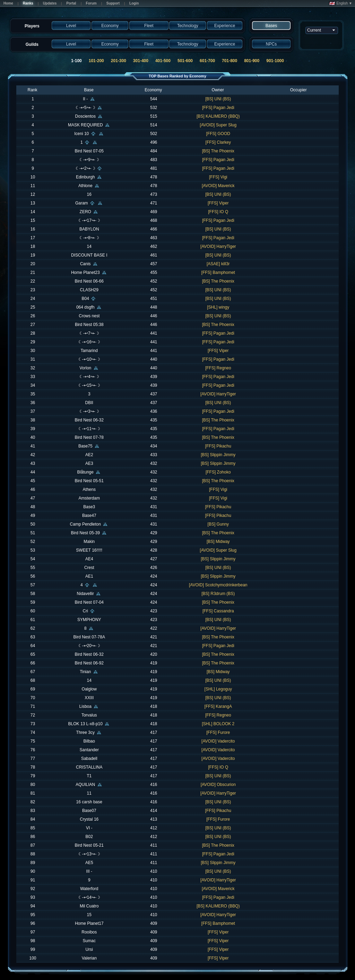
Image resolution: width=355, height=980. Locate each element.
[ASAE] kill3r (218, 264)
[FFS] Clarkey (218, 142)
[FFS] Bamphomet (218, 273)
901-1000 (275, 61)
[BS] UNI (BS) (218, 99)
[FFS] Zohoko (218, 472)
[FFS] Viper (218, 203)
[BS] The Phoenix (218, 151)
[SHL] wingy (218, 307)
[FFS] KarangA (218, 706)
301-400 (141, 61)
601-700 (207, 61)
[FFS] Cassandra (218, 611)
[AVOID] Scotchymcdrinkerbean (218, 585)
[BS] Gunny (218, 524)
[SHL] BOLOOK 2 (218, 724)
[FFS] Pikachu (218, 446)
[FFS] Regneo (218, 368)
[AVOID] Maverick (218, 186)
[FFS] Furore (218, 732)
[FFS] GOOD (218, 134)
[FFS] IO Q (218, 212)
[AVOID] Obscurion (218, 785)
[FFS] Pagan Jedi (218, 108)
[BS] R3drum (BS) (218, 594)
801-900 (252, 61)
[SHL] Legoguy (218, 689)
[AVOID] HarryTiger (218, 246)
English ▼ (341, 3)
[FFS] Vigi (218, 177)
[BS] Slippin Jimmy (218, 455)
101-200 (96, 61)
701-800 (230, 61)
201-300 (119, 61)
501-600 (185, 61)
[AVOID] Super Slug (218, 125)
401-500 (163, 61)
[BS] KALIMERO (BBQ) (218, 116)
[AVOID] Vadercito (218, 741)
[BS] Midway (218, 542)
